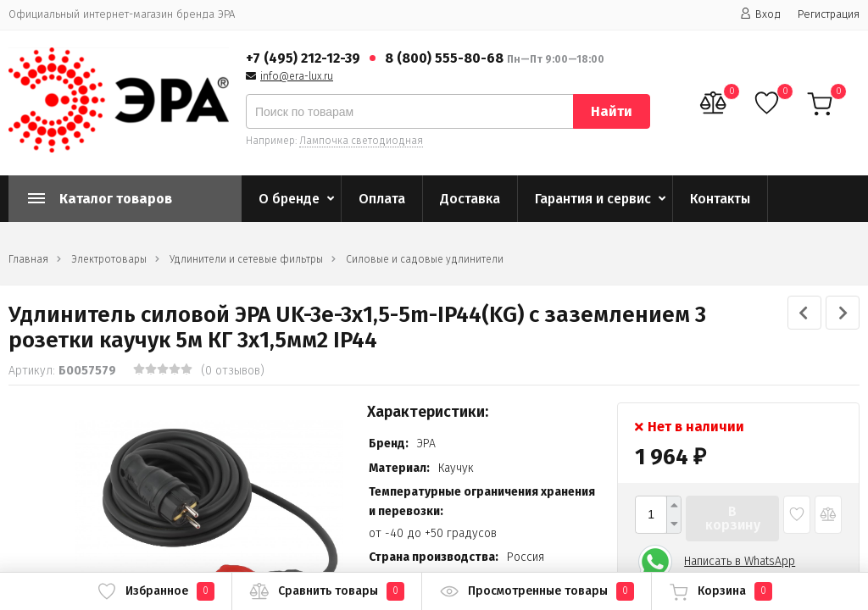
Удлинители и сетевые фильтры (246, 259)
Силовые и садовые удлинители (425, 259)
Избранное (156, 591)
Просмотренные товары (537, 591)
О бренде (289, 199)
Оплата (382, 199)
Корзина (721, 591)
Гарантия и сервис (593, 199)
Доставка (470, 199)
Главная (28, 259)
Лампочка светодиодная (361, 141)
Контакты (720, 199)
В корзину (733, 518)
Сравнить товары (327, 591)
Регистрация (829, 14)
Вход (760, 14)
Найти (612, 111)
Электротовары (109, 259)
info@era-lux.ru (297, 76)
